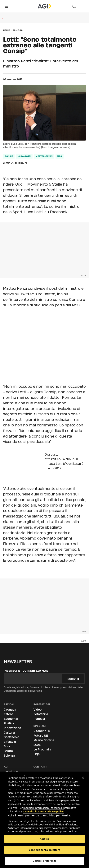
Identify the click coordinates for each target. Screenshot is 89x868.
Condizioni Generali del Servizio (23, 691)
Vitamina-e (42, 731)
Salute (8, 751)
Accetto (44, 839)
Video (38, 710)
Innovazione (12, 728)
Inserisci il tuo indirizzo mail (26, 671)
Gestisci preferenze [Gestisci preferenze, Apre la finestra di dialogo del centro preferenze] (45, 861)
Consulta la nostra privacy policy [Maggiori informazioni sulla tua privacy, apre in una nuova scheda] (43, 804)
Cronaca (10, 710)
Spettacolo (11, 737)
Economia (11, 719)
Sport (8, 746)
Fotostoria (41, 714)
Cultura (9, 733)
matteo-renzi (44, 156)
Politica (18, 30)
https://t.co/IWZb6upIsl (61, 459)
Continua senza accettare (44, 850)
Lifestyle (10, 742)
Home (6, 30)
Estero (8, 714)
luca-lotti (24, 156)
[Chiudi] (83, 778)
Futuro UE (41, 736)
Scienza (9, 756)
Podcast (39, 719)
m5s (60, 156)
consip (9, 156)
